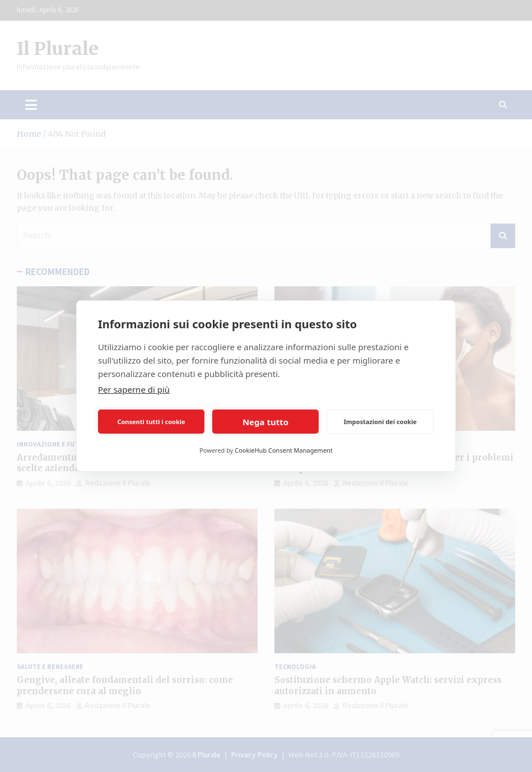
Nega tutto (265, 422)
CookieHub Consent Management (284, 450)
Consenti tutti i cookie (151, 422)
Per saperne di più (134, 389)
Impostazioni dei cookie (380, 422)
